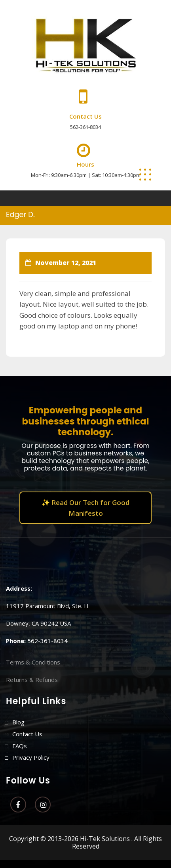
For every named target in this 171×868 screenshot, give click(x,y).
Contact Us (27, 734)
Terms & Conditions (33, 662)
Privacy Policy (31, 757)
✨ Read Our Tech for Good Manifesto (85, 508)
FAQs (20, 746)
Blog (18, 722)
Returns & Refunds (32, 680)
